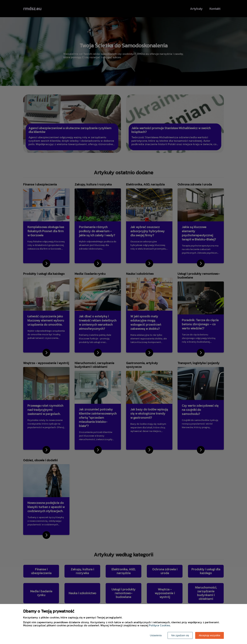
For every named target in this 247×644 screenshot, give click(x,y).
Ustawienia (156, 635)
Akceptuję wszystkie (210, 635)
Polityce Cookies (159, 625)
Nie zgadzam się (180, 635)
